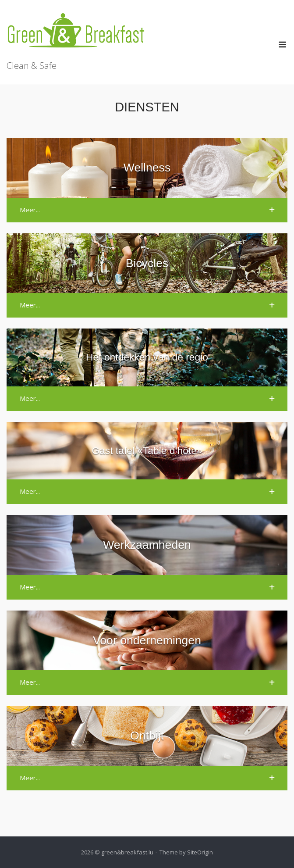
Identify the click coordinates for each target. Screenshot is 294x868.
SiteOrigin (200, 852)
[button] (147, 210)
